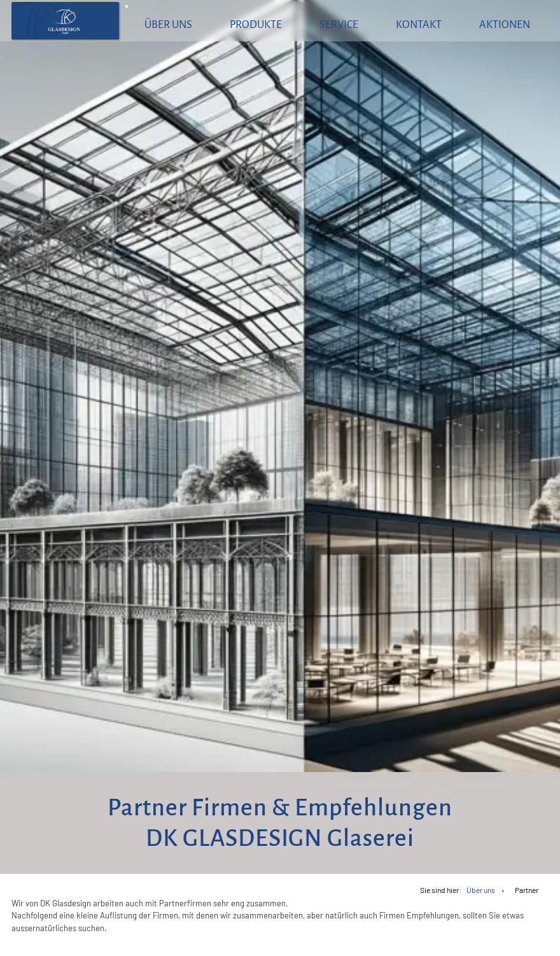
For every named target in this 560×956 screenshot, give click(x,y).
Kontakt (419, 25)
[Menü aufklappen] (127, 6)
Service (339, 25)
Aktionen (505, 25)
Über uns (168, 25)
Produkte (256, 25)
